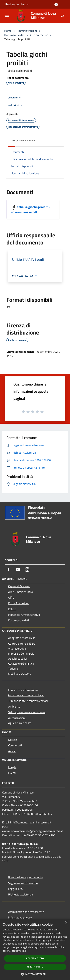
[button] (35, 974)
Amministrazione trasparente (26, 912)
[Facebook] (9, 570)
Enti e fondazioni (18, 603)
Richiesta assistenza (21, 894)
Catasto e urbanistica (21, 663)
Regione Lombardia (17, 4)
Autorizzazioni (17, 718)
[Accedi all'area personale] (56, 5)
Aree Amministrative (21, 592)
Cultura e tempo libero (22, 644)
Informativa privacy (20, 917)
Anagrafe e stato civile (22, 638)
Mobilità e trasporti (20, 673)
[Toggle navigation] (7, 15)
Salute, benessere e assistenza (27, 712)
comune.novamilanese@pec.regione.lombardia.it (32, 831)
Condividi (15, 98)
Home (8, 31)
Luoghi (12, 767)
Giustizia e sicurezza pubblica (26, 695)
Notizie (12, 740)
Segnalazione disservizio (23, 883)
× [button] (66, 923)
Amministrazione (27, 31)
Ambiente (14, 706)
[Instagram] (27, 570)
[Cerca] (62, 16)
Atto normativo (39, 35)
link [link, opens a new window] (24, 951)
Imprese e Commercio (21, 654)
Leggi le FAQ (16, 889)
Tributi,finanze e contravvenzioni (28, 701)
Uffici (11, 598)
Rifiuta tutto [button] (35, 967)
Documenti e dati (15, 35)
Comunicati (15, 745)
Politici (12, 609)
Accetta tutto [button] (35, 958)
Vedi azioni (16, 105)
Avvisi (12, 751)
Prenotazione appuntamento (26, 877)
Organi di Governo (19, 586)
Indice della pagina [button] (23, 140)
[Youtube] (18, 570)
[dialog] (35, 949)
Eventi (12, 773)
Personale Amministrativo (24, 615)
